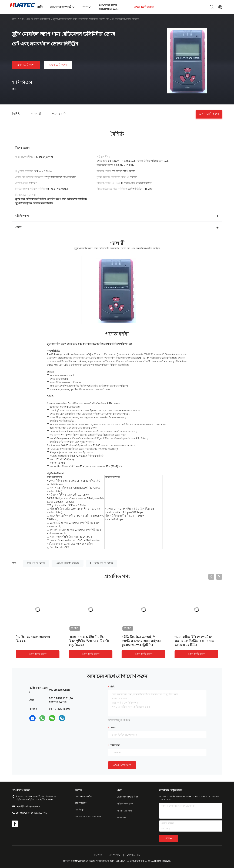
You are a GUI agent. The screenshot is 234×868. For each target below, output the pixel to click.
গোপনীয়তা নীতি (134, 855)
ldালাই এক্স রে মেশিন (101, 563)
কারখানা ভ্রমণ (81, 803)
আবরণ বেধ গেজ (124, 811)
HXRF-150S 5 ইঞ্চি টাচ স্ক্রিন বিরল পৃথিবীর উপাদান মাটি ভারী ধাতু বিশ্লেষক (89, 641)
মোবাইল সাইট (114, 855)
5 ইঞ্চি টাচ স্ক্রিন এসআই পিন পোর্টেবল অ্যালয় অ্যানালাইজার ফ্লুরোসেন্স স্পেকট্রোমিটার (141, 641)
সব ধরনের (121, 817)
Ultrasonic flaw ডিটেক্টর (128, 797)
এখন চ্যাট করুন (26, 65)
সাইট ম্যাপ (98, 855)
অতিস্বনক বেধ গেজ (125, 804)
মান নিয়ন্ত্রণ (79, 810)
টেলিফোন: (115, 745)
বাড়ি (14, 19)
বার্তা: (112, 687)
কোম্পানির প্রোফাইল (83, 796)
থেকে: (113, 728)
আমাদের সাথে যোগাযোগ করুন (88, 816)
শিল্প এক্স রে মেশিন (36, 563)
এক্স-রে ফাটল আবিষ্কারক (38, 19)
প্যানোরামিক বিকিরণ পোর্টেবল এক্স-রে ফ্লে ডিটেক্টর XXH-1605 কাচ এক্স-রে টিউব (194, 641)
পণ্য (22, 19)
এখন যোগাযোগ (122, 765)
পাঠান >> (169, 838)
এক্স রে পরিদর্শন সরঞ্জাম (67, 563)
